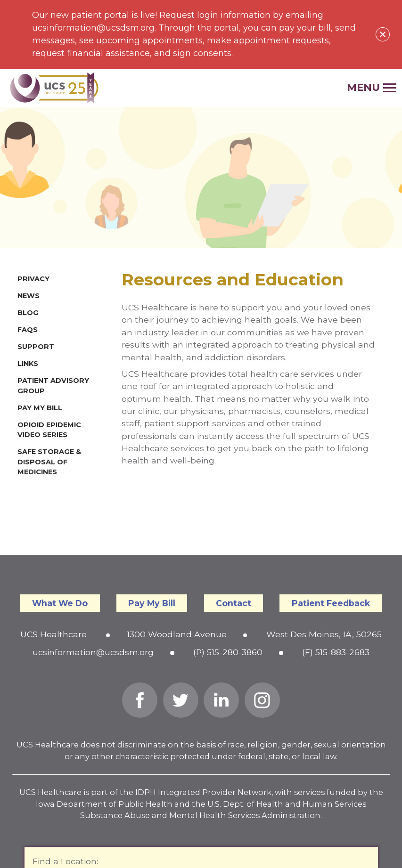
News (29, 296)
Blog (28, 313)
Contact (234, 603)
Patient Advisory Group (53, 386)
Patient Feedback (331, 603)
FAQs (28, 330)
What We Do (60, 603)
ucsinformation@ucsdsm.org (93, 652)
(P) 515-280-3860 (228, 652)
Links (28, 364)
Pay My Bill (40, 408)
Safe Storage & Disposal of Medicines (49, 462)
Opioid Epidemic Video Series (49, 430)
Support (36, 347)
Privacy (33, 279)
